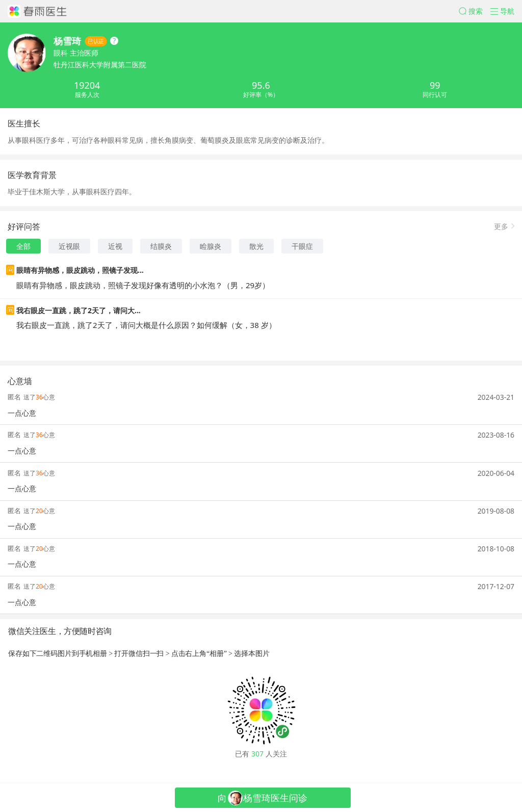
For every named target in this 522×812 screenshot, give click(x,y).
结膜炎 (161, 246)
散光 (256, 246)
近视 (115, 246)
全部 (23, 246)
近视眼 (69, 246)
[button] (475, 11)
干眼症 (302, 246)
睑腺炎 (211, 246)
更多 (501, 226)
